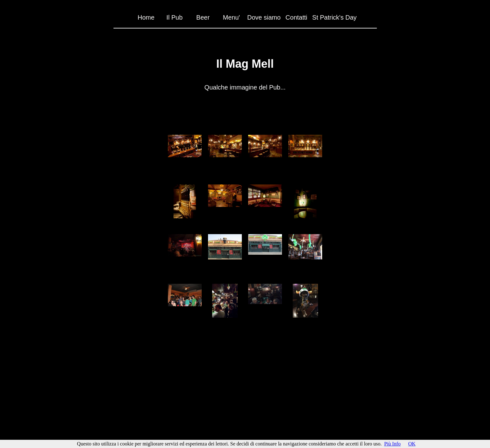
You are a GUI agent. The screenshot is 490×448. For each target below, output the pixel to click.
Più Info (392, 444)
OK (412, 444)
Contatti (296, 17)
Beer (203, 17)
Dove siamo (264, 17)
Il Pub (174, 17)
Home (146, 17)
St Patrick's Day (335, 17)
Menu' (231, 17)
